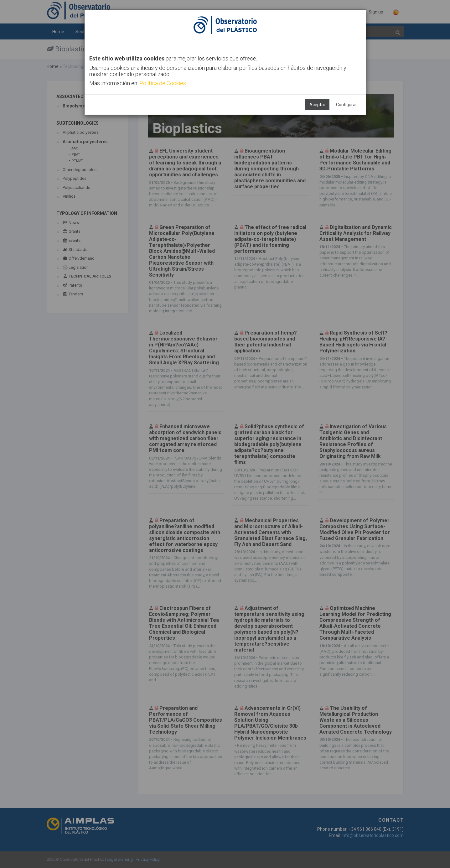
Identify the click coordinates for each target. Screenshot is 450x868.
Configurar (347, 105)
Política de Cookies (163, 83)
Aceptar (317, 105)
